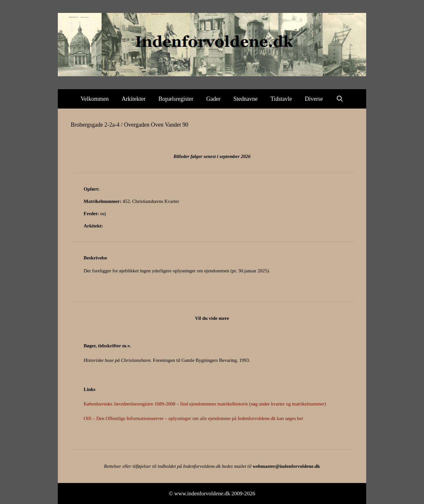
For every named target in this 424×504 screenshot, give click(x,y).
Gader (213, 99)
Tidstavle (281, 99)
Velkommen (95, 99)
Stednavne (246, 99)
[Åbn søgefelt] (340, 99)
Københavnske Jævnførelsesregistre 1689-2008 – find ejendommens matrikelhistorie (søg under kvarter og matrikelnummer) (205, 404)
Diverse (314, 99)
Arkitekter (134, 99)
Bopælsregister (176, 99)
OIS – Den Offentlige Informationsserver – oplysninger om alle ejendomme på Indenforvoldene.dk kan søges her (193, 418)
